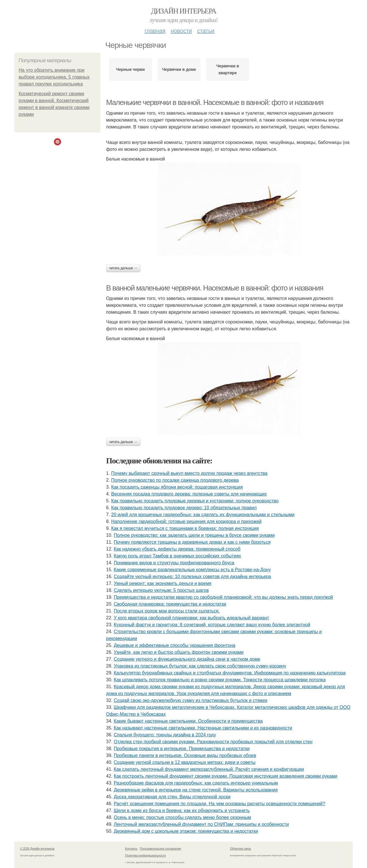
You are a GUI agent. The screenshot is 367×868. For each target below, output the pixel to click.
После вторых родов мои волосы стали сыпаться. (167, 611)
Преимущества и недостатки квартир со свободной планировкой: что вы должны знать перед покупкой (223, 597)
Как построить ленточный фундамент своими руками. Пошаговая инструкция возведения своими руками (226, 776)
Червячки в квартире (228, 69)
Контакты (131, 849)
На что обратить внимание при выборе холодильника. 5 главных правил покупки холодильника (54, 77)
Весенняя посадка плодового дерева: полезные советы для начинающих (189, 494)
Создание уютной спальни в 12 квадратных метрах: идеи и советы (185, 762)
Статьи (206, 31)
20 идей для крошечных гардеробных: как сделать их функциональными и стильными (203, 515)
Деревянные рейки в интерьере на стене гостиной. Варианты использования (196, 790)
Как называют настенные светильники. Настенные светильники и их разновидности (203, 728)
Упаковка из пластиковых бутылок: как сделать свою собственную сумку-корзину (200, 666)
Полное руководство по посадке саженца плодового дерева (175, 480)
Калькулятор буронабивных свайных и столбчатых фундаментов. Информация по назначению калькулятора (230, 673)
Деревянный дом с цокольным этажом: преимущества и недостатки (186, 831)
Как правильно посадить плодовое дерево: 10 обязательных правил (184, 508)
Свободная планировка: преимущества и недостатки (170, 604)
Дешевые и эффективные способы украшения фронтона (175, 645)
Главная (155, 31)
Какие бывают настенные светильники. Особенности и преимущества (188, 721)
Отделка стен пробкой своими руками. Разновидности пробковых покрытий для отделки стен (213, 742)
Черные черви (130, 69)
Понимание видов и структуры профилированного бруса (174, 563)
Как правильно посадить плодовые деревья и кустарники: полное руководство (195, 501)
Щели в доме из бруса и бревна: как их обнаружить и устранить (182, 811)
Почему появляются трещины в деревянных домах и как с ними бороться (192, 542)
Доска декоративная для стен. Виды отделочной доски (172, 797)
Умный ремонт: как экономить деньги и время (163, 583)
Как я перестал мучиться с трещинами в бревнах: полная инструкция (185, 528)
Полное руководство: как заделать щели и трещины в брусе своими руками (194, 535)
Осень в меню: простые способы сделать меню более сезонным (182, 817)
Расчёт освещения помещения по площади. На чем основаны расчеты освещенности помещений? (219, 804)
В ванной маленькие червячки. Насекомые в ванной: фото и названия (215, 288)
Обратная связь (241, 849)
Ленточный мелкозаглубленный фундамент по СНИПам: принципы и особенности (201, 824)
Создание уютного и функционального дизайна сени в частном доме (187, 659)
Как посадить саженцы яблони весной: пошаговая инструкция (177, 487)
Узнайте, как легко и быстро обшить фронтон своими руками (179, 652)
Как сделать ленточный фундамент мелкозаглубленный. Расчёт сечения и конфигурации (209, 769)
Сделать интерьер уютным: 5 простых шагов (161, 590)
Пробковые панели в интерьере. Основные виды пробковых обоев (185, 755)
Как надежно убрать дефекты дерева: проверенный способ (177, 549)
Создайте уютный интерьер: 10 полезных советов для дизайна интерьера (193, 577)
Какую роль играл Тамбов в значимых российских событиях (177, 556)
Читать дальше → (123, 268)
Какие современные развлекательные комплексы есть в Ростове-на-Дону (192, 570)
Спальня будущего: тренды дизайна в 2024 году (165, 735)
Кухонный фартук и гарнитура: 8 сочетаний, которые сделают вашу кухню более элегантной (212, 625)
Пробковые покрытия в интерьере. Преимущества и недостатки (182, 749)
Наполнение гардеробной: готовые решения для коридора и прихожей (187, 521)
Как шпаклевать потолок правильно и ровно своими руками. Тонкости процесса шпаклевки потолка (220, 680)
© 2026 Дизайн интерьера (37, 849)
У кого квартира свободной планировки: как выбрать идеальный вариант (192, 618)
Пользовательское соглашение (161, 849)
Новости (181, 31)
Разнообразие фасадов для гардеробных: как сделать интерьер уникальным (196, 783)
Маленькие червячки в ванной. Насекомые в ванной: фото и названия (215, 102)
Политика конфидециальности (145, 856)
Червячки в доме (179, 69)
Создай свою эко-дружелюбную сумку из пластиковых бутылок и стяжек (191, 700)
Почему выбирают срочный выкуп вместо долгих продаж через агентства (189, 473)
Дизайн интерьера (183, 11)
